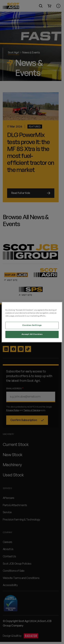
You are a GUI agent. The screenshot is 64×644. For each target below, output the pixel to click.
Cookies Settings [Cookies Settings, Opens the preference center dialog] (32, 325)
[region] (32, 322)
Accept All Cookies (32, 334)
